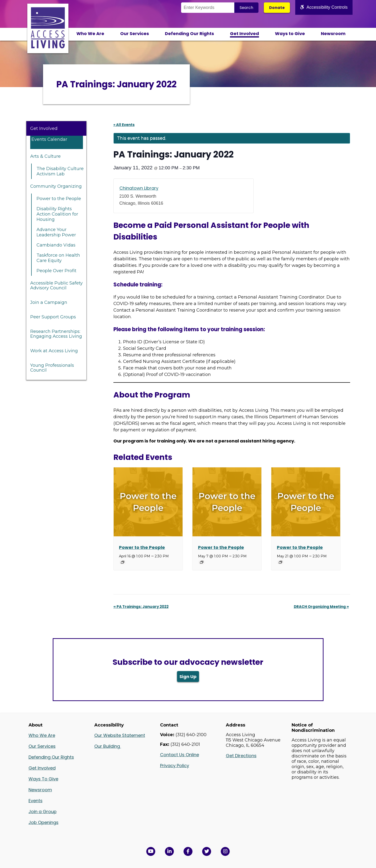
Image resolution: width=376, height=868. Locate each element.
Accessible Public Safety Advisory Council (56, 285)
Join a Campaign (49, 302)
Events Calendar (49, 139)
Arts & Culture (45, 156)
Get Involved (244, 34)
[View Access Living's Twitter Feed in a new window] (207, 851)
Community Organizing (56, 186)
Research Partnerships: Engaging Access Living (56, 334)
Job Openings (44, 822)
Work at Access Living (54, 351)
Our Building (108, 746)
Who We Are (90, 34)
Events (36, 801)
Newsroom (333, 34)
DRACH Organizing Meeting (321, 607)
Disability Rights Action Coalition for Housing (57, 214)
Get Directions (241, 756)
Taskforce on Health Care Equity (58, 258)
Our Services (135, 34)
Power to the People (59, 199)
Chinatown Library (139, 188)
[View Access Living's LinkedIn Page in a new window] (169, 851)
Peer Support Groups (53, 317)
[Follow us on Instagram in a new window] (225, 851)
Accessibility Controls (324, 7)
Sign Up (188, 677)
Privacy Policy (175, 766)
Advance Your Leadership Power (56, 232)
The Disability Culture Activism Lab (60, 171)
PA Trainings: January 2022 (141, 607)
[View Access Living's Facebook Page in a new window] (188, 851)
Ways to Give (290, 34)
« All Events (124, 125)
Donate (277, 8)
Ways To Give (43, 779)
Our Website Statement (120, 735)
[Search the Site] (208, 8)
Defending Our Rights (189, 34)
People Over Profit (56, 271)
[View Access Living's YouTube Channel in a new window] (151, 851)
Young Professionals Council (52, 368)
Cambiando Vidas (56, 245)
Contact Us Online (180, 755)
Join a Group (43, 812)
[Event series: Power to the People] (123, 562)
